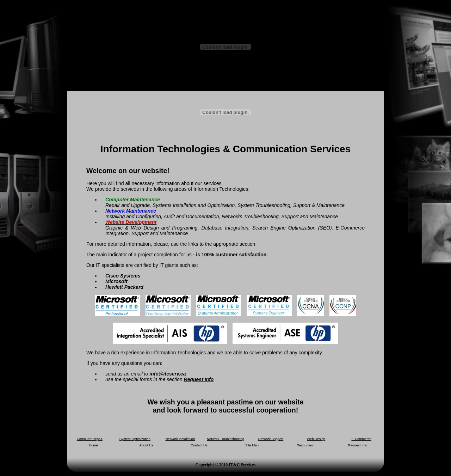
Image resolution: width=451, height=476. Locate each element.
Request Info (199, 379)
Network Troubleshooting (225, 439)
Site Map (252, 445)
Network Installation (180, 439)
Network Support (271, 439)
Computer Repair (90, 439)
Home (93, 445)
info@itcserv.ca (168, 374)
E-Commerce (361, 439)
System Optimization (135, 439)
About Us (146, 445)
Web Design (316, 439)
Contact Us (199, 445)
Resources (305, 445)
